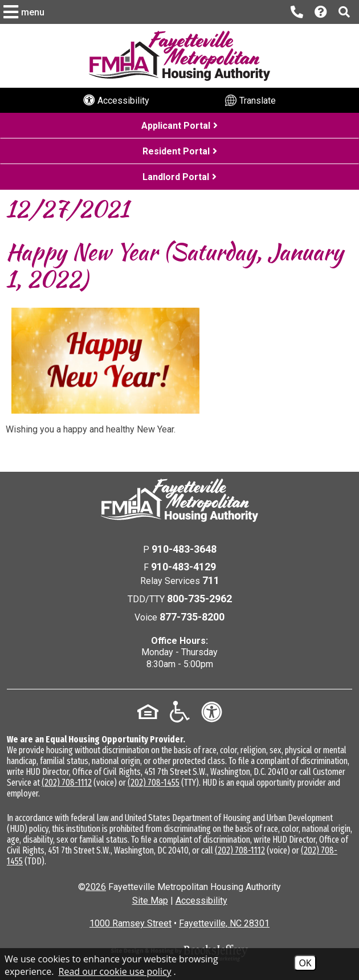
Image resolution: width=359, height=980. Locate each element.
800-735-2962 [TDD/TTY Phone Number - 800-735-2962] (199, 599)
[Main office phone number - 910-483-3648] (297, 12)
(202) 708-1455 (154, 783)
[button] (25, 12)
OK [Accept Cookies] (305, 963)
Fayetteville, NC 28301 (224, 923)
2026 (96, 887)
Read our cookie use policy (115, 971)
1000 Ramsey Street (130, 923)
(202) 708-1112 (67, 783)
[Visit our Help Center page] (321, 12)
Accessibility (201, 901)
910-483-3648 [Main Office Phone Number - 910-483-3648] (184, 549)
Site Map (150, 901)
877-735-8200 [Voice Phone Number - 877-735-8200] (192, 617)
